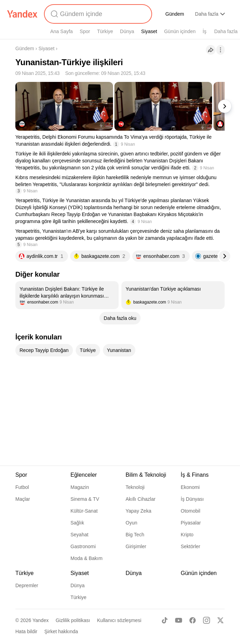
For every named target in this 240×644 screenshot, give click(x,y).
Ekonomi (190, 487)
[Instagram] (207, 620)
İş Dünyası (192, 499)
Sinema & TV (85, 499)
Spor (85, 31)
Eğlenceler (84, 475)
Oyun (131, 523)
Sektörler (190, 546)
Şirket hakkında (61, 631)
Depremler (27, 585)
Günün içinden (180, 31)
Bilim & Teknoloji (146, 475)
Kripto (187, 535)
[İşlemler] (220, 50)
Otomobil (190, 511)
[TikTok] (165, 620)
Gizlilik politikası (73, 620)
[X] (220, 620)
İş (205, 31)
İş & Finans (195, 475)
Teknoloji (135, 487)
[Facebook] (193, 620)
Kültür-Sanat (84, 511)
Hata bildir (26, 631)
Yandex (40, 620)
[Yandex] (22, 14)
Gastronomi (83, 546)
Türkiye (105, 31)
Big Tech (135, 535)
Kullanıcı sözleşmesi (119, 620)
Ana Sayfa (62, 31)
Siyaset (149, 31)
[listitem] (67, 295)
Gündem (175, 14)
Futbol (22, 487)
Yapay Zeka (138, 511)
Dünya (127, 31)
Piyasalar (191, 523)
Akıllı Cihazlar (141, 499)
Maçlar (23, 499)
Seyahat (79, 535)
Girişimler (136, 546)
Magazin (80, 487)
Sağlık (77, 523)
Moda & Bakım (87, 558)
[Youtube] (179, 620)
